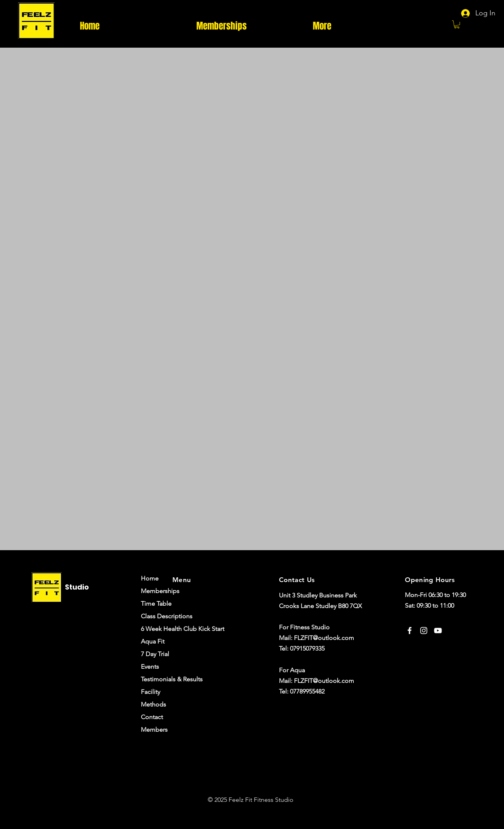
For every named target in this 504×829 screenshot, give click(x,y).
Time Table (156, 604)
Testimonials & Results (164, 679)
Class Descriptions (164, 616)
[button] (457, 24)
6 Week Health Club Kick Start (164, 629)
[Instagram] (424, 631)
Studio (77, 587)
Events (150, 667)
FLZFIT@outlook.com (324, 638)
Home (150, 578)
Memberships (160, 591)
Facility (150, 692)
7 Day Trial (155, 654)
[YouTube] (438, 631)
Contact (152, 717)
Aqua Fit (153, 641)
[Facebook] (410, 631)
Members (154, 730)
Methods (153, 704)
